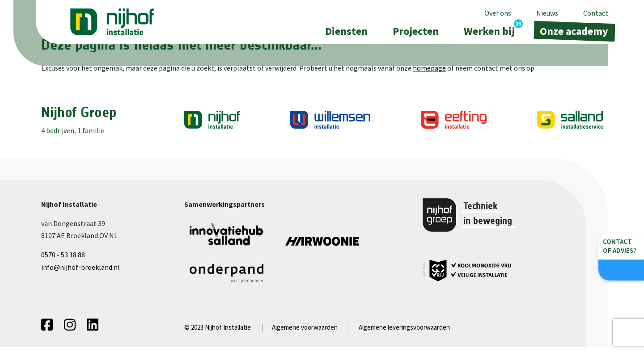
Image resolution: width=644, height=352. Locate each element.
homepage (429, 68)
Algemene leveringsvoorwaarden (404, 332)
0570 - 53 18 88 (63, 255)
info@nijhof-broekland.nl (80, 267)
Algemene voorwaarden (305, 332)
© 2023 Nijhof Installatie (218, 332)
